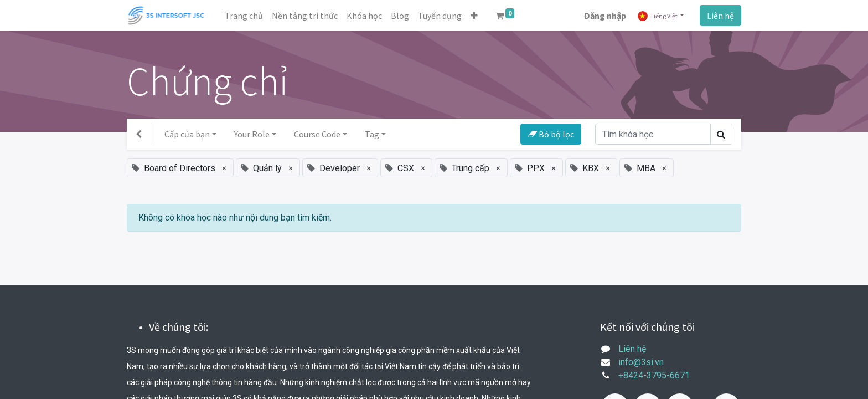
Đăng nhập (605, 16)
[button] (474, 16)
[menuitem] (244, 16)
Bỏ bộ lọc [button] (551, 134)
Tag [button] (372, 134)
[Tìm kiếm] (653, 134)
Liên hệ (720, 16)
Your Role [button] (252, 134)
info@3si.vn (641, 362)
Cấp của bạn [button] (187, 134)
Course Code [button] (317, 134)
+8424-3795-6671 (654, 375)
